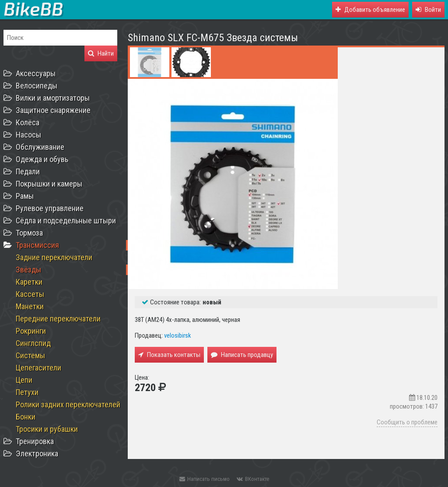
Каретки (29, 282)
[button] (428, 10)
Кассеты (30, 294)
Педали (28, 171)
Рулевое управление (50, 208)
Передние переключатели (58, 319)
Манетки (30, 306)
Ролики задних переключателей (68, 404)
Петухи (27, 392)
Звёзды (28, 270)
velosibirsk (178, 335)
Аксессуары (36, 73)
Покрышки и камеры (49, 184)
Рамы (25, 196)
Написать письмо (205, 479)
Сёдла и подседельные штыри (66, 221)
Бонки (26, 417)
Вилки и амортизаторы (53, 98)
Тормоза (29, 233)
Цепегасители (38, 368)
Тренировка (35, 441)
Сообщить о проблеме (407, 422)
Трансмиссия (37, 245)
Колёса (28, 122)
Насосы (28, 135)
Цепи (24, 380)
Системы (30, 355)
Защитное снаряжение (53, 110)
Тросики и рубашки (47, 429)
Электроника (37, 453)
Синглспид (33, 343)
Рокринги (31, 331)
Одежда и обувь (42, 159)
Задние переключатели (54, 257)
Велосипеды (37, 86)
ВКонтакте (253, 479)
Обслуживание (40, 147)
